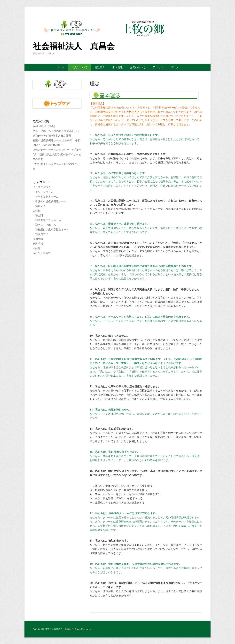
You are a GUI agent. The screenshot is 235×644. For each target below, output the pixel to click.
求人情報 (117, 67)
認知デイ (40, 206)
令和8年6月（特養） (45, 126)
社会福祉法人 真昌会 (74, 46)
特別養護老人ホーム (47, 197)
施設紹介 (100, 67)
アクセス (158, 67)
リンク (174, 67)
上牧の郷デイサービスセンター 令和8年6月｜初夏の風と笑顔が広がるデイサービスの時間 (57, 154)
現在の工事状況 (42, 253)
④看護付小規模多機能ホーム (52, 229)
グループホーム (44, 192)
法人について (79, 67)
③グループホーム (46, 225)
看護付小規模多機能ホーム (51, 201)
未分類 (37, 248)
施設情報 (38, 244)
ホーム (61, 67)
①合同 (39, 215)
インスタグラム (42, 187)
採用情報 (38, 239)
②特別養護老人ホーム (48, 220)
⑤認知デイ (42, 234)
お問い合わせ (138, 67)
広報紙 (37, 211)
